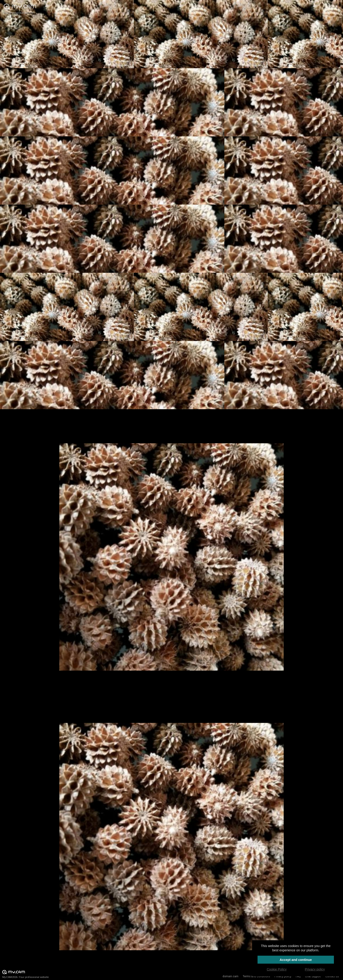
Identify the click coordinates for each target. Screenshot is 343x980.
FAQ (298, 976)
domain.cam (230, 976)
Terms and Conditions (256, 976)
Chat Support (313, 976)
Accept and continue (296, 960)
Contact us (332, 976)
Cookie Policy (277, 969)
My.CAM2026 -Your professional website (25, 974)
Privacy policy (283, 976)
